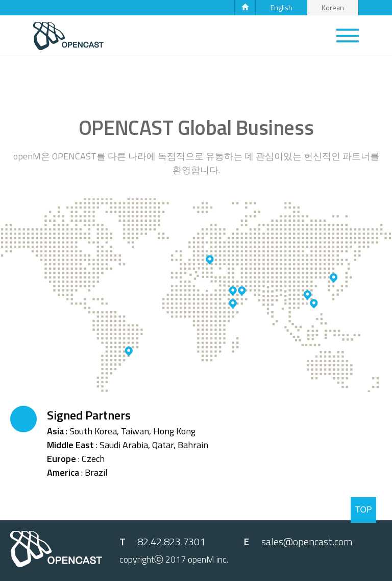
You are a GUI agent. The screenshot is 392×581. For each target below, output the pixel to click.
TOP (364, 510)
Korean (333, 7)
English (281, 7)
